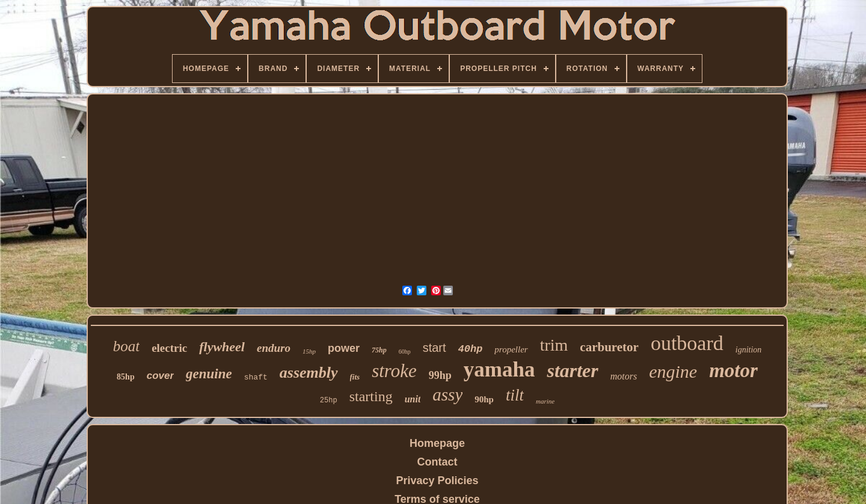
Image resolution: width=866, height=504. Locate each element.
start (435, 348)
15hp (309, 351)
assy (447, 395)
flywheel (222, 347)
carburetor (609, 347)
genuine (209, 374)
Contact (438, 462)
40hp (471, 349)
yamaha (499, 370)
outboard (687, 343)
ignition (749, 350)
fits (355, 377)
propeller (511, 349)
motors (624, 376)
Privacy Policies (437, 481)
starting (371, 396)
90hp (484, 399)
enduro (274, 348)
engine (673, 371)
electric (169, 348)
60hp (405, 352)
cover (160, 376)
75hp (379, 350)
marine (545, 401)
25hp (329, 401)
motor (733, 370)
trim (554, 345)
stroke (394, 371)
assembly (309, 373)
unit (413, 399)
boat (126, 346)
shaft (256, 377)
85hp (126, 377)
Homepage (437, 443)
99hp (440, 375)
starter (572, 370)
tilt (515, 395)
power (344, 348)
